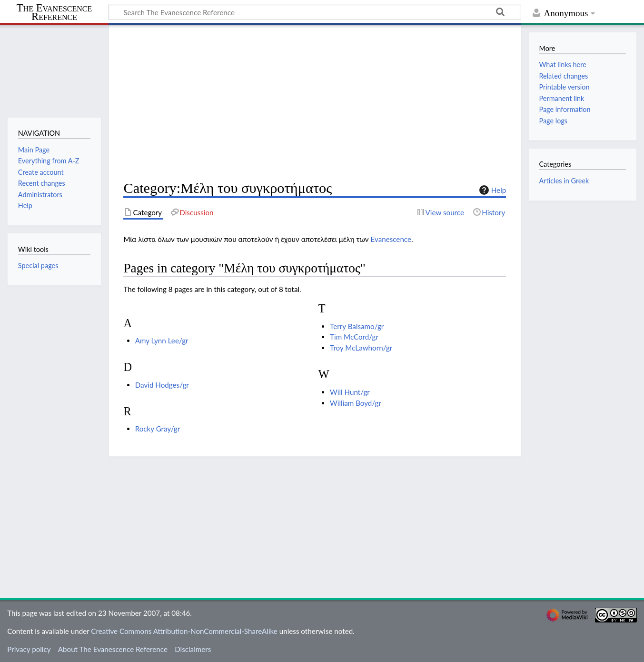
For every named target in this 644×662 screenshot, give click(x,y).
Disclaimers (193, 649)
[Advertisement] (315, 103)
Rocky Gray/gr (158, 429)
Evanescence (391, 239)
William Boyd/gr (356, 403)
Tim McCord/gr (354, 337)
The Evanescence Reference (54, 13)
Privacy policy (29, 649)
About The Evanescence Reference (113, 649)
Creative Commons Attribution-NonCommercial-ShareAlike (184, 631)
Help (491, 190)
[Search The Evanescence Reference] (315, 12)
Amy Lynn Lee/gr (162, 341)
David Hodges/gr (162, 385)
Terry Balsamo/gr (357, 326)
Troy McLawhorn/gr (361, 348)
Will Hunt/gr (350, 392)
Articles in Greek (564, 181)
